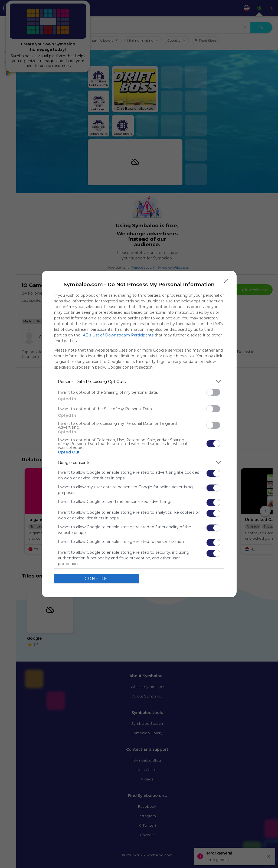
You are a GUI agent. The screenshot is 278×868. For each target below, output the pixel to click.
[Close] (226, 281)
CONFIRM (97, 579)
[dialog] (139, 434)
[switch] (213, 392)
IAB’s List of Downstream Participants (117, 335)
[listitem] (139, 381)
